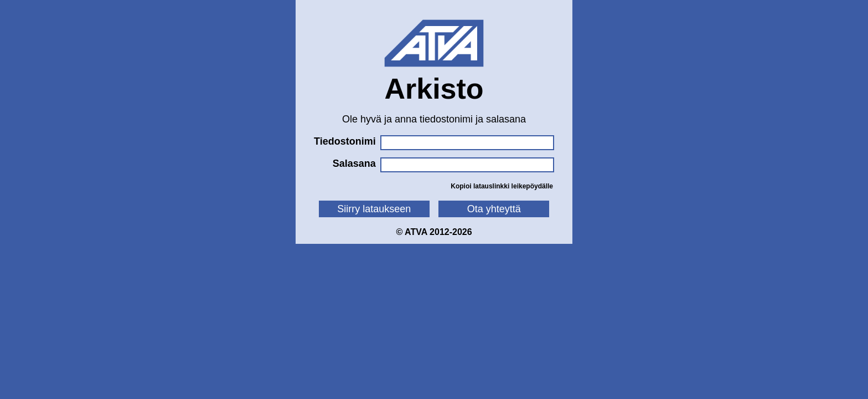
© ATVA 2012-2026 (434, 232)
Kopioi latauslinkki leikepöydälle (502, 186)
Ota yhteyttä (494, 209)
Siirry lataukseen (374, 209)
